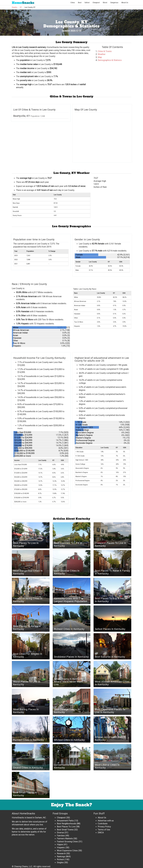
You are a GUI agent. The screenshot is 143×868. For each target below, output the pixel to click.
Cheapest (61, 818)
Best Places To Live (66, 827)
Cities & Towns (105, 51)
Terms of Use (104, 830)
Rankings (61, 856)
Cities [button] (73, 3)
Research (61, 853)
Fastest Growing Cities (67, 842)
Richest (60, 859)
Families (61, 836)
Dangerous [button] (114, 3)
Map (100, 57)
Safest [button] (87, 3)
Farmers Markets (65, 838)
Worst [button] (105, 3)
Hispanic (61, 847)
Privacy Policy (104, 827)
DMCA (101, 833)
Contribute (103, 824)
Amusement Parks (65, 821)
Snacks (23, 3)
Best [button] (80, 3)
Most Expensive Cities (67, 851)
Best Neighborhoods (66, 824)
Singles (60, 862)
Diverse (60, 833)
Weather (102, 54)
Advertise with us (106, 821)
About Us (125, 3)
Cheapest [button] (96, 3)
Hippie (60, 844)
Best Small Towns (65, 830)
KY (21, 7)
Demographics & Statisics (110, 60)
